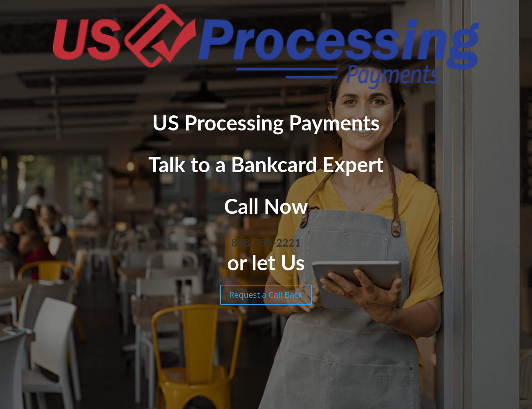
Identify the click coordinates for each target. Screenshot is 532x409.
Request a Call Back (266, 295)
